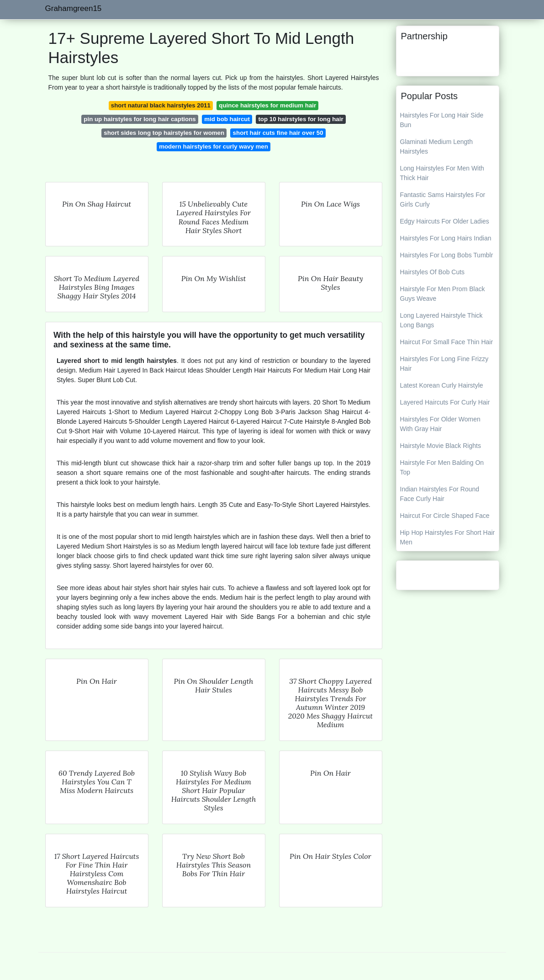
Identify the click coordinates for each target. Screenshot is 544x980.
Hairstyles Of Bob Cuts (433, 272)
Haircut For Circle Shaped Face (445, 516)
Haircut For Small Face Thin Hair (447, 342)
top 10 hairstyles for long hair (301, 119)
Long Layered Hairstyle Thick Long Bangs (441, 320)
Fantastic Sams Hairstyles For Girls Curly (443, 200)
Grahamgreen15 (74, 8)
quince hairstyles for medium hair (267, 105)
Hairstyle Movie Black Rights (441, 446)
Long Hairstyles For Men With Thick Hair (442, 173)
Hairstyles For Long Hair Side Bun (442, 120)
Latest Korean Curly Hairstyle (442, 385)
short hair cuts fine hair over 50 (278, 133)
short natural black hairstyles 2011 (161, 105)
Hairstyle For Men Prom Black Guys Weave (443, 294)
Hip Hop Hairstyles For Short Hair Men (448, 537)
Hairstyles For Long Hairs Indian (446, 238)
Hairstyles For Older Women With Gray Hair (440, 424)
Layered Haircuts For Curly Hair (445, 402)
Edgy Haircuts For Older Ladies (445, 221)
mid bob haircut (227, 119)
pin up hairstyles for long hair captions (140, 119)
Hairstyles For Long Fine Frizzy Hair (444, 364)
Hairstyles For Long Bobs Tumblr (447, 255)
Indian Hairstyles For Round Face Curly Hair (440, 494)
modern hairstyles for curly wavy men (214, 146)
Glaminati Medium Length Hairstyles (437, 146)
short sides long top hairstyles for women (164, 133)
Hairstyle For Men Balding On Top (442, 467)
